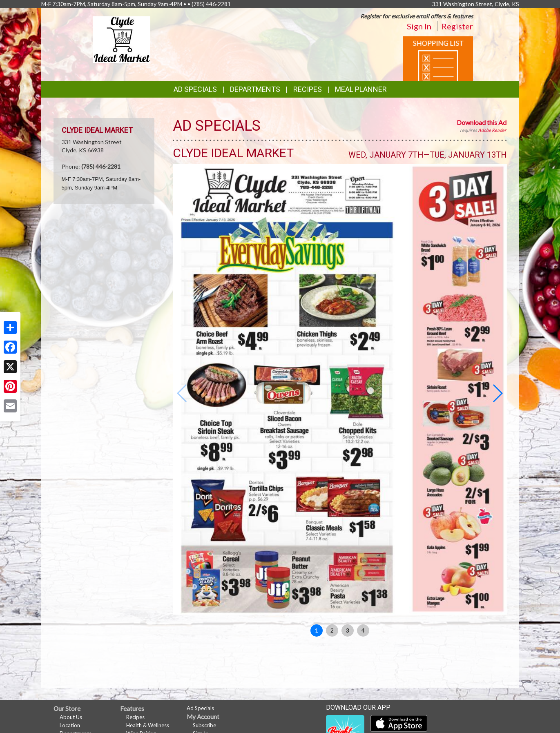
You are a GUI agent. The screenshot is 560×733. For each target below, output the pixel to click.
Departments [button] (255, 89)
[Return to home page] (122, 39)
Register (457, 26)
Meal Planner (361, 89)
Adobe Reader (492, 130)
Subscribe (204, 725)
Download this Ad (482, 122)
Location (70, 725)
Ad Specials (195, 89)
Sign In (419, 26)
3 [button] (348, 630)
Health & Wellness (148, 725)
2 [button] (332, 630)
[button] (497, 393)
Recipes (308, 89)
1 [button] (317, 630)
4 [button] (363, 630)
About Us (71, 717)
